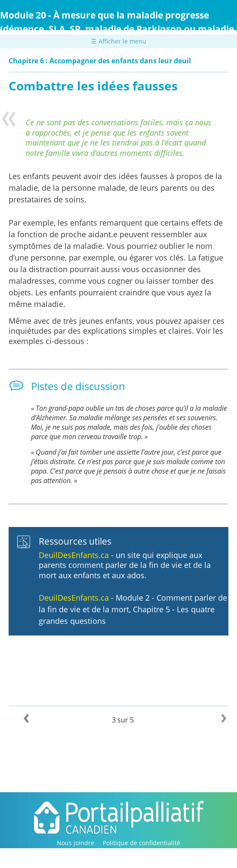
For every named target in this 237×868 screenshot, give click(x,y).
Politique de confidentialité (142, 843)
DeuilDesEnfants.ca (75, 555)
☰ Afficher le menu (119, 41)
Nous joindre (75, 843)
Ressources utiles (75, 541)
